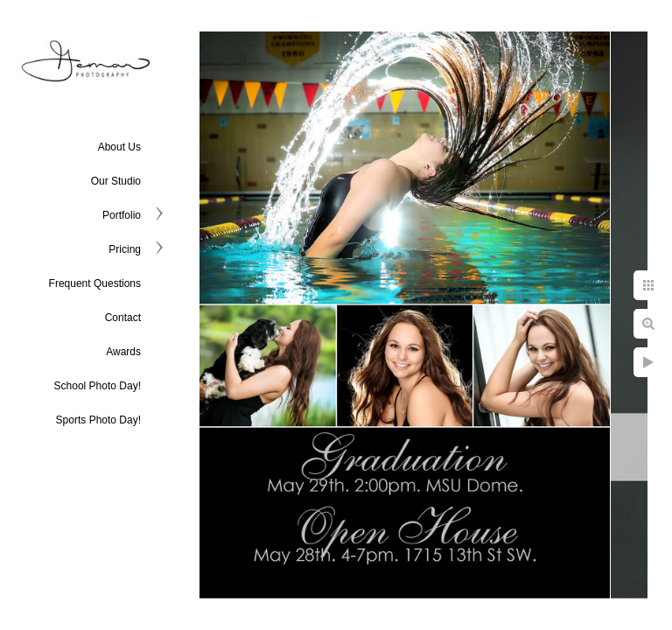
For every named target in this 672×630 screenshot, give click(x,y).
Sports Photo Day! (98, 420)
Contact (123, 318)
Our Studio (116, 181)
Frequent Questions (95, 283)
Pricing (125, 249)
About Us (119, 147)
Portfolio (122, 215)
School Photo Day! (98, 386)
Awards (123, 352)
